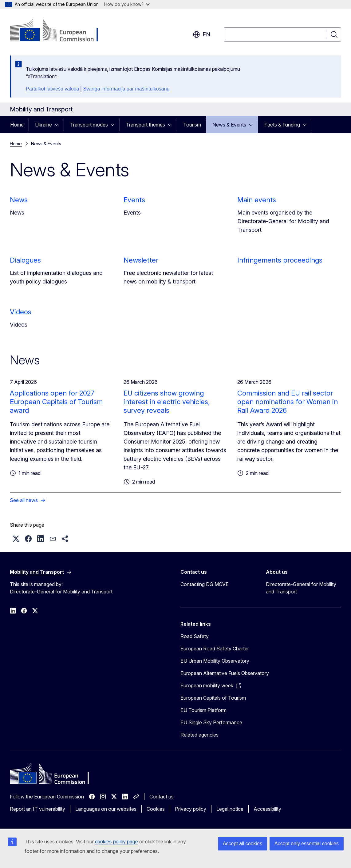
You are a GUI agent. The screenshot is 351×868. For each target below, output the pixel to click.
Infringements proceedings (280, 260)
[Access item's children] (58, 125)
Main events (257, 200)
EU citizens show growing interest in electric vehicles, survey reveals (167, 402)
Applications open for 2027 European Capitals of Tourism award (56, 402)
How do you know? (127, 4)
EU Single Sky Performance (211, 722)
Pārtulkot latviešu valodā (52, 89)
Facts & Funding (282, 125)
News (19, 200)
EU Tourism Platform (203, 710)
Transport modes (89, 125)
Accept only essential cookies (307, 844)
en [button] (201, 34)
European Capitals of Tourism (213, 698)
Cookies (156, 809)
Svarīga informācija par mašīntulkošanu (126, 89)
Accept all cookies (243, 844)
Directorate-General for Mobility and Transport (301, 588)
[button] (16, 539)
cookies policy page (116, 842)
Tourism (192, 125)
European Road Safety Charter (215, 649)
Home (17, 125)
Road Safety (195, 636)
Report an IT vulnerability (37, 809)
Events (134, 200)
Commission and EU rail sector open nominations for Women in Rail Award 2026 (288, 402)
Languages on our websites (106, 809)
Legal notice (230, 809)
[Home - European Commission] (59, 31)
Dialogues (25, 260)
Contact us (162, 797)
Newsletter (141, 260)
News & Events (229, 125)
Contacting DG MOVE (205, 584)
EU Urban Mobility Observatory (215, 661)
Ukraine (43, 125)
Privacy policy (191, 809)
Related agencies (199, 735)
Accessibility (267, 809)
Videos (21, 312)
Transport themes (146, 125)
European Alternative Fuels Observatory (225, 673)
